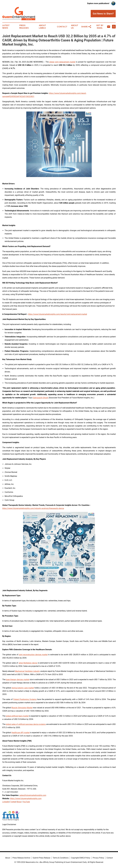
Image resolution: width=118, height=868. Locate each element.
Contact (62, 27)
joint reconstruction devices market (33, 655)
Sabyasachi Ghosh (41, 398)
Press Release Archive (21, 858)
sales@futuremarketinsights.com (33, 795)
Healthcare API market (20, 733)
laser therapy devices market (17, 680)
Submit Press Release (41, 858)
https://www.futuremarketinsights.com (26, 799)
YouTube (26, 802)
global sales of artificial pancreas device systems (26, 724)
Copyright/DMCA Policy (81, 858)
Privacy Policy (98, 858)
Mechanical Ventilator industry (27, 671)
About (8, 858)
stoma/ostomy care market (23, 688)
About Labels (42, 27)
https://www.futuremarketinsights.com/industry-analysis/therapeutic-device (33, 508)
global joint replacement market (62, 62)
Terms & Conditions (61, 858)
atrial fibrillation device (28, 663)
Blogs (19, 802)
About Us (75, 27)
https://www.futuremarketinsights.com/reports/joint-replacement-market (58, 314)
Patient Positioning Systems (25, 699)
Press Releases (24, 27)
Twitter (13, 802)
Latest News (6, 27)
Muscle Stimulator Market (22, 708)
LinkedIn (6, 802)
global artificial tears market (17, 716)
